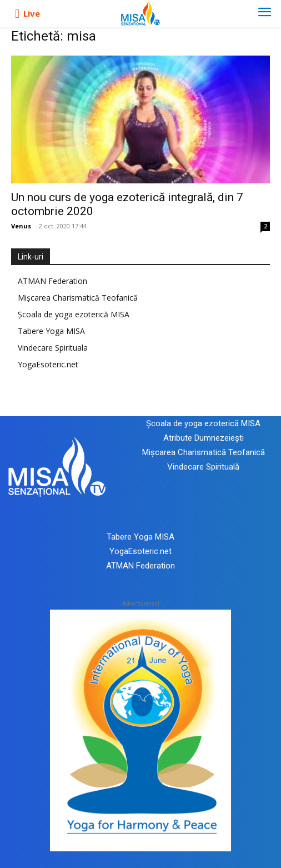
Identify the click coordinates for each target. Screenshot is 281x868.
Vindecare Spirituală (203, 467)
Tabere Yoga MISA (51, 331)
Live (32, 13)
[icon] (17, 14)
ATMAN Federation (52, 281)
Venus (21, 226)
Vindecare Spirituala (53, 348)
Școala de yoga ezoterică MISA (74, 314)
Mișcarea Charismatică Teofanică (78, 298)
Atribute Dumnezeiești (204, 438)
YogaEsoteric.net (48, 364)
